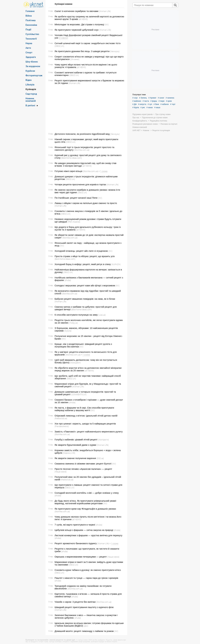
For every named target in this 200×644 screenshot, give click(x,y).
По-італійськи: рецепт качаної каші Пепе (76, 198)
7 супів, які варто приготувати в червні (75, 525)
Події (28, 29)
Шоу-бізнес (32, 62)
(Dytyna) (68, 331)
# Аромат (152, 98)
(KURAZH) (116, 264)
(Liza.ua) (102, 315)
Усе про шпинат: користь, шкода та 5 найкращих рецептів (85, 424)
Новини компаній (31, 100)
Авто (28, 48)
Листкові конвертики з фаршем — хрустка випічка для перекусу (88, 535)
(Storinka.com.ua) (82, 150)
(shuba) (68, 280)
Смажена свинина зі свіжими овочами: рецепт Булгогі (83, 464)
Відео (29, 80)
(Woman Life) (105, 11)
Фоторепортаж (34, 75)
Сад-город (31, 94)
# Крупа (136, 107)
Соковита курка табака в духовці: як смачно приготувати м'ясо (88, 570)
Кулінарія (31, 89)
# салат (161, 98)
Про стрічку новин (163, 114)
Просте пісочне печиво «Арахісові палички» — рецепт (83, 469)
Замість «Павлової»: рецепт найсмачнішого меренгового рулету (89, 432)
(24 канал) (75, 59)
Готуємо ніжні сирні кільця (68, 171)
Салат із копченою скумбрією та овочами (76, 11)
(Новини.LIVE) (69, 453)
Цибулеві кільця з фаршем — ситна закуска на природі (84, 530)
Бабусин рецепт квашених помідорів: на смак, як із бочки (85, 299)
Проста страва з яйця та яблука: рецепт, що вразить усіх (85, 256)
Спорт (29, 52)
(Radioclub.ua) (61, 418)
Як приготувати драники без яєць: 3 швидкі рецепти (82, 51)
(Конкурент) (75, 363)
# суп (150, 104)
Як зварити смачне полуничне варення (75, 458)
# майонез (137, 101)
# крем (169, 101)
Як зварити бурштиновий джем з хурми (75, 445)
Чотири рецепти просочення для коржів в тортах (80, 184)
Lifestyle (30, 85)
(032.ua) (100, 458)
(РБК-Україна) (74, 222)
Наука (29, 43)
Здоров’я (31, 57)
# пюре (162, 101)
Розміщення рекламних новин (145, 124)
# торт (173, 104)
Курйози (30, 71)
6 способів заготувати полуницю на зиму (76, 315)
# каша (157, 107)
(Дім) (86, 626)
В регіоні (30, 105)
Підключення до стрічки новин (155, 118)
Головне (30, 11)
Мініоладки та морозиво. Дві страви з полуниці (79, 24)
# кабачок (165, 104)
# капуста (142, 104)
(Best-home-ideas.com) (71, 158)
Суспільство (32, 34)
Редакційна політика (158, 121)
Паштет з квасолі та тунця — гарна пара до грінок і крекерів (86, 578)
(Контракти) (104, 440)
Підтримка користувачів (143, 114)
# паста (146, 101)
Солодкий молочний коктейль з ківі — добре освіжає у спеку (87, 493)
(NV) (107, 24)
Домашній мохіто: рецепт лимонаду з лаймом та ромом (84, 631)
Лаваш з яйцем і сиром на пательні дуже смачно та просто (86, 203)
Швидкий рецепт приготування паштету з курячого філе (84, 607)
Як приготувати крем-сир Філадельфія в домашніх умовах (85, 509)
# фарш (154, 101)
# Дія (134, 104)
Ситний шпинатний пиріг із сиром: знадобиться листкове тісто (88, 43)
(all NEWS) (83, 19)
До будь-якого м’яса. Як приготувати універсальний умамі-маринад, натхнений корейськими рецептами (86, 502)
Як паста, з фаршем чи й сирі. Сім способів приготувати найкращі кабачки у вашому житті (84, 409)
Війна (29, 16)
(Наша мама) (61, 472)
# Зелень (143, 98)
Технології (31, 39)
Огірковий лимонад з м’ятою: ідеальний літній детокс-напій (86, 416)
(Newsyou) (115, 51)
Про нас (136, 118)
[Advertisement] (86, 109)
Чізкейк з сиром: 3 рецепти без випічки (75, 602)
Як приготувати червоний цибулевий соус (77, 30)
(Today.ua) (73, 323)
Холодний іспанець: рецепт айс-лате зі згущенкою (81, 251)
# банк (156, 104)
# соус (135, 98)
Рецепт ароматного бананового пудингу (76, 543)
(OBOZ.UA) (59, 46)
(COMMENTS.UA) (79, 394)
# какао (150, 107)
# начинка (170, 98)
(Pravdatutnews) (62, 426)
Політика (31, 20)
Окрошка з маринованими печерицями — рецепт (81, 557)
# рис (143, 107)
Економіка (31, 25)
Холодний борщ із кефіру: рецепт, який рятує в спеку (83, 264)
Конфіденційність (140, 121)
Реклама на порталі (169, 124)
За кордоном (33, 66)
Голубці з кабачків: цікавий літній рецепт (76, 440)
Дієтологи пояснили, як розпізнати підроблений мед (82, 134)
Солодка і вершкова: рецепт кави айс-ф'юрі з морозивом (85, 285)
